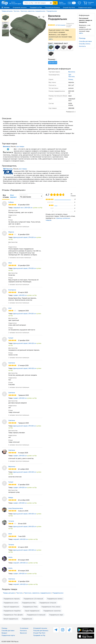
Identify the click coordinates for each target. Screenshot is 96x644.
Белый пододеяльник (11, 619)
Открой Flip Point (69, 7)
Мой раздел (62, 4)
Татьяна (11, 521)
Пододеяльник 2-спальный (36, 615)
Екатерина (12, 290)
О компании (24, 628)
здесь (51, 39)
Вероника (12, 466)
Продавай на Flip (36, 7)
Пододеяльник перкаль (12, 599)
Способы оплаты (85, 44)
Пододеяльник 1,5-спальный (33, 599)
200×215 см (53, 63)
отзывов (61, 25)
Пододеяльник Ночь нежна (51, 607)
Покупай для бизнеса (52, 7)
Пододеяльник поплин (55, 599)
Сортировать (24, 195)
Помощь (4, 628)
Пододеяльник (27, 619)
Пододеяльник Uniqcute (48, 603)
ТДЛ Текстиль (71, 76)
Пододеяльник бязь (29, 603)
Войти (61, 2)
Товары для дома (7, 11)
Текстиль (16, 11)
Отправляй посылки (20, 7)
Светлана (12, 363)
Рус (74, 3)
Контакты (82, 46)
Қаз (70, 3)
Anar (10, 308)
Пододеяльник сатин (11, 603)
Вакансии (23, 633)
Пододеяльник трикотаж (52, 611)
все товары (20, 146)
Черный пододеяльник (11, 607)
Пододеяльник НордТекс (12, 611)
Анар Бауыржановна (16, 508)
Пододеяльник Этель (30, 607)
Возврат (4, 633)
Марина (11, 232)
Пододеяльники (52, 11)
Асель (10, 557)
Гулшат (11, 338)
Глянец (71, 79)
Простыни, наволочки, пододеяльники (33, 11)
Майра (11, 497)
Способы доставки (85, 41)
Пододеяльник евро (56, 615)
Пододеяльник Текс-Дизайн (13, 615)
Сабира (11, 202)
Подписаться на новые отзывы (70, 25)
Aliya (10, 263)
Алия (10, 534)
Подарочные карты (85, 7)
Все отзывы (6, 196)
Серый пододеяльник (32, 611)
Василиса (72, 72)
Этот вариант (13, 196)
